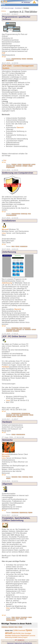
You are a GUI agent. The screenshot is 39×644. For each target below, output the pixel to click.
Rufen (17, 619)
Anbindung (30, 59)
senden (33, 164)
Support (25, 637)
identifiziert (28, 330)
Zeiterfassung (7, 283)
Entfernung (24, 214)
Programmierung (16, 59)
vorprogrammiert (11, 330)
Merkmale (19, 166)
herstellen (20, 416)
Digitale (30, 513)
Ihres (29, 214)
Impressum (25, 635)
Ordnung (9, 416)
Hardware (5, 367)
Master (22, 619)
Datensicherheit (16, 214)
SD (25, 619)
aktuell (9, 633)
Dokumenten (15, 513)
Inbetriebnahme (21, 435)
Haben (30, 617)
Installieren (9, 415)
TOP (4, 57)
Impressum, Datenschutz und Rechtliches (20, 643)
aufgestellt (9, 331)
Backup (18, 617)
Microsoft (5, 229)
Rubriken (14, 164)
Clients (17, 246)
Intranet (24, 59)
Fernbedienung (26, 414)
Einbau (13, 435)
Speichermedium (11, 620)
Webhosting (8, 637)
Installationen (24, 246)
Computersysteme (11, 215)
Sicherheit (32, 636)
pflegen (30, 166)
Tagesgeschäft (26, 164)
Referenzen (16, 635)
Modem (8, 478)
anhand (34, 330)
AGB (14, 633)
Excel (21, 328)
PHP (3, 53)
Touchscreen (27, 328)
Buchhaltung (15, 328)
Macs (13, 246)
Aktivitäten (8, 636)
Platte (13, 617)
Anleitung (4, 11)
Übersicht (20, 128)
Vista (18, 415)
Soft (14, 415)
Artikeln (19, 164)
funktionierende (24, 415)
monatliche (16, 331)
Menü (3, 5)
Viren (8, 608)
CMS (14, 166)
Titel (27, 12)
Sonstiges (28, 633)
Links (16, 630)
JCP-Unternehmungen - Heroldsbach (12, 8)
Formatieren (24, 617)
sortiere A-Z (17, 12)
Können (14, 416)
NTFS (13, 619)
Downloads (22, 630)
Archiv (18, 633)
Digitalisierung (23, 513)
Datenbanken (10, 60)
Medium (8, 619)
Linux (4, 233)
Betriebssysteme (16, 414)
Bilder (34, 12)
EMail (5, 160)
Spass (29, 630)
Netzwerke (6, 456)
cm (23, 330)
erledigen (25, 166)
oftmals (31, 415)
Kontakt (15, 637)
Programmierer (10, 167)
